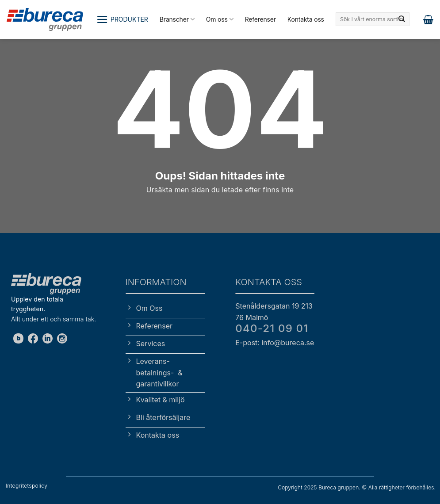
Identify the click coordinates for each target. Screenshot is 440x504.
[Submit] (402, 19)
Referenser (260, 19)
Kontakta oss (306, 19)
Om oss (220, 19)
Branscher (177, 19)
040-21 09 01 (272, 328)
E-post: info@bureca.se (275, 343)
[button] (122, 19)
